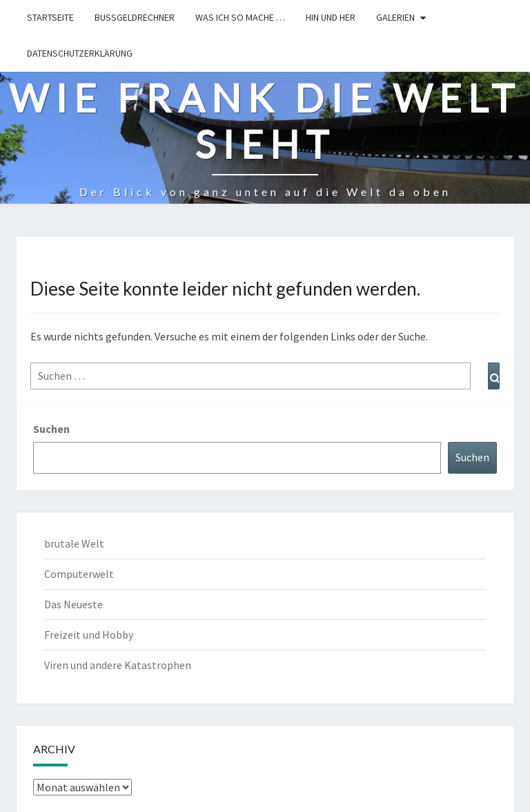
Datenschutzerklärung (80, 53)
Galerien (395, 17)
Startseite (50, 17)
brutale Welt (74, 543)
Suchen (51, 429)
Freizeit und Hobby (89, 635)
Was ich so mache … (240, 17)
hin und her (331, 17)
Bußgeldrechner (135, 17)
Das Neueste (73, 604)
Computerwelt (79, 574)
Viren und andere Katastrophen (118, 665)
